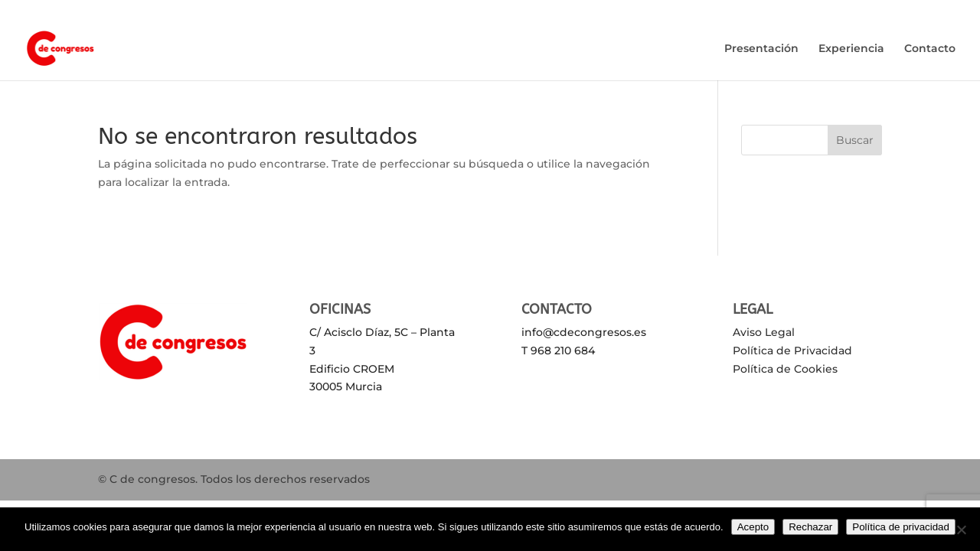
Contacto (930, 49)
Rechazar (810, 527)
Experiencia (851, 49)
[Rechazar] (961, 530)
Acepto (753, 527)
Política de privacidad (901, 527)
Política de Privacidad (792, 350)
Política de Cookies (785, 369)
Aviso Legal (764, 332)
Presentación (761, 49)
